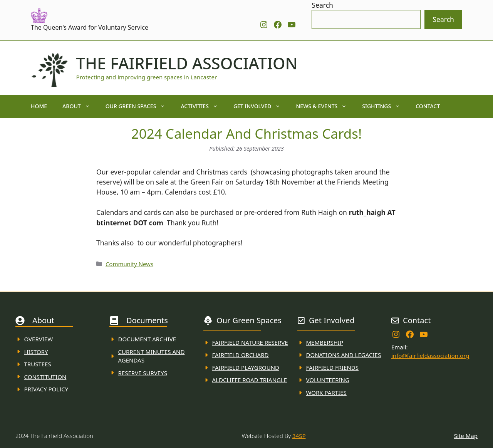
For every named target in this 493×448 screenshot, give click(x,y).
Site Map (466, 436)
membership (325, 342)
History (36, 352)
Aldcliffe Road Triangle (250, 380)
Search (322, 5)
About (80, 106)
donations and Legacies (344, 355)
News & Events (325, 106)
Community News (129, 264)
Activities (203, 106)
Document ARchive (147, 339)
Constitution (45, 377)
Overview (39, 339)
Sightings (385, 106)
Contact (428, 106)
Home (39, 106)
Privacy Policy (46, 389)
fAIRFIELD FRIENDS (333, 367)
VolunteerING (328, 380)
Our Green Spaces (139, 106)
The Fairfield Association (187, 63)
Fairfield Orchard (241, 355)
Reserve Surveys (143, 373)
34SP (299, 436)
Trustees (38, 364)
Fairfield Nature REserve (250, 342)
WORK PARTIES (326, 393)
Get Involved (261, 106)
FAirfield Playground (246, 367)
